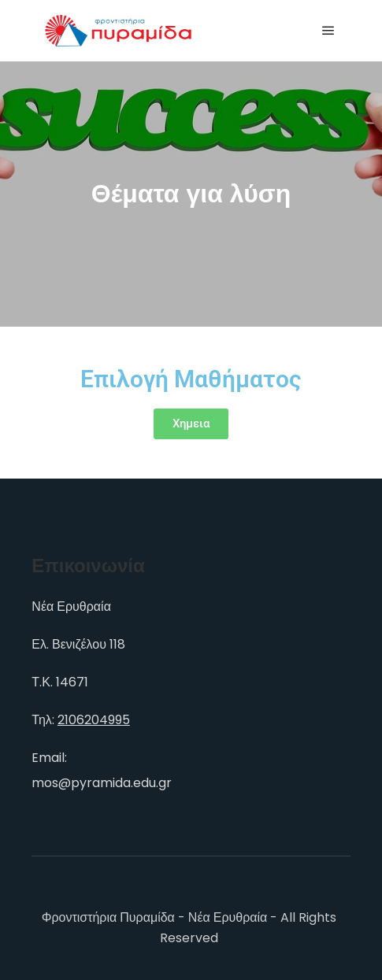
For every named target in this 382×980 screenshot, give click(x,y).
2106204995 (94, 720)
